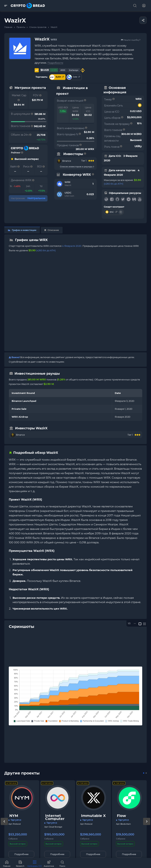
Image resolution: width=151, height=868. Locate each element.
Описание (52, 230)
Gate (73, 77)
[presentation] (4, 825)
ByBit (57, 77)
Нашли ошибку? (131, 40)
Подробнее (21, 854)
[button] (144, 773)
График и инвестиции (22, 230)
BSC (112, 212)
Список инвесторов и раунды (77, 167)
